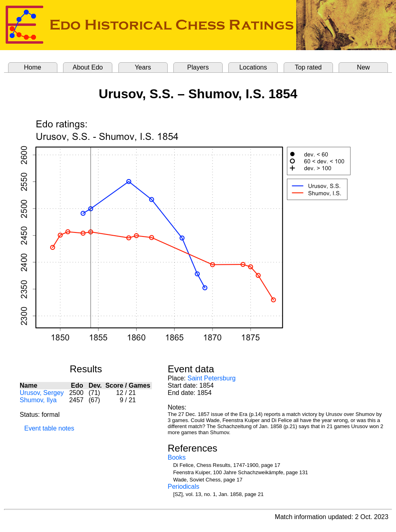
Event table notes (49, 428)
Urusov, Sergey (42, 393)
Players (198, 67)
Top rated (309, 67)
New (363, 67)
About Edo (88, 67)
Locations (253, 67)
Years (143, 67)
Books (177, 457)
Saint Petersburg (212, 378)
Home (33, 67)
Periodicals (183, 487)
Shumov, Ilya (38, 400)
